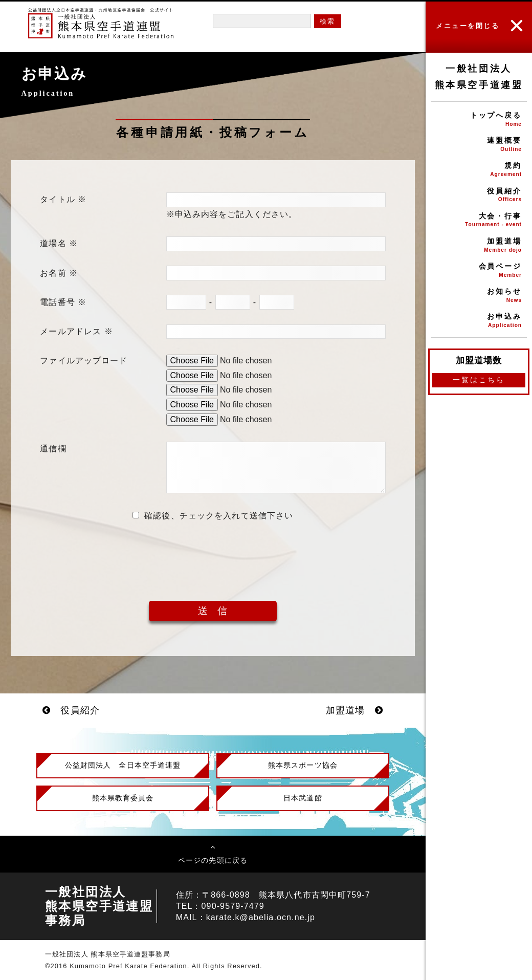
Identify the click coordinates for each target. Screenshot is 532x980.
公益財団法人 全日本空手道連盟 (123, 765)
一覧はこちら (479, 380)
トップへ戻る (479, 120)
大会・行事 (479, 221)
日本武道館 (303, 798)
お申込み (479, 321)
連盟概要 (479, 145)
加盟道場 (479, 246)
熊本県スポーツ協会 (303, 765)
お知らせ (479, 296)
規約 (479, 170)
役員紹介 (479, 196)
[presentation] (213, 553)
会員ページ (479, 271)
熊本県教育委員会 (123, 798)
